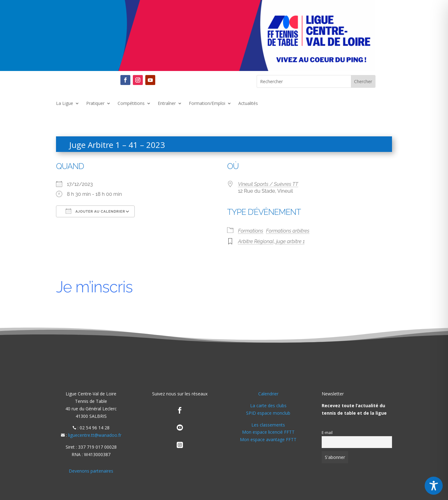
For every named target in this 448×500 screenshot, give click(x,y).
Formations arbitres (288, 231)
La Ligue (65, 104)
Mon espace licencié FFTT (268, 432)
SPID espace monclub (268, 413)
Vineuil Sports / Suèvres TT (268, 184)
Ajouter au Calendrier (95, 211)
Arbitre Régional (256, 241)
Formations (251, 231)
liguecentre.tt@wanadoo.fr (95, 435)
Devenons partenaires (91, 471)
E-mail (327, 433)
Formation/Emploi (207, 104)
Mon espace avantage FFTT (268, 439)
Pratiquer (95, 104)
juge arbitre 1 (291, 241)
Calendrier (268, 394)
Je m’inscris (94, 287)
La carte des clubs (268, 406)
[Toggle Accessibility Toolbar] (434, 486)
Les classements (268, 425)
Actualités (248, 104)
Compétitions (131, 104)
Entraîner (167, 104)
